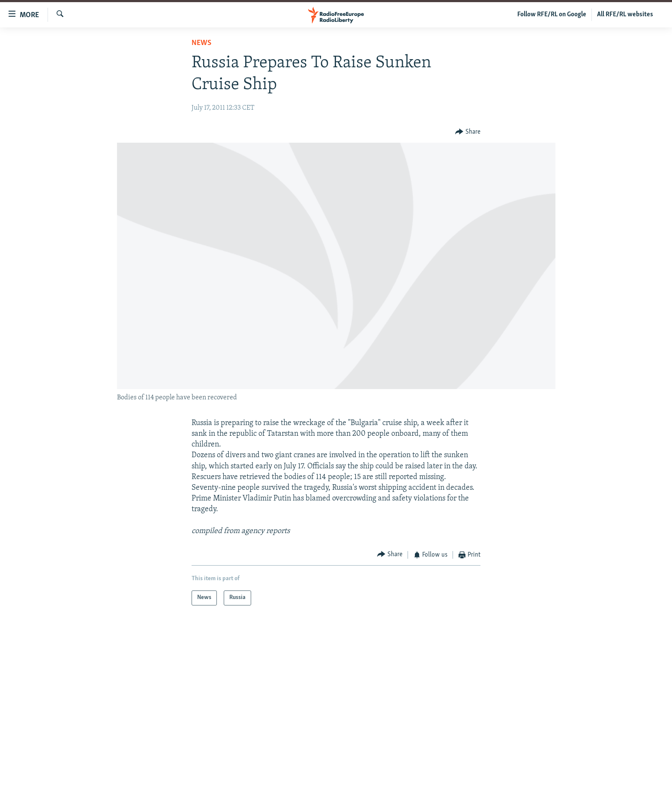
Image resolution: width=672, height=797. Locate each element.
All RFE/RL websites (625, 15)
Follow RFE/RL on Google (552, 15)
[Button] (468, 132)
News (201, 43)
